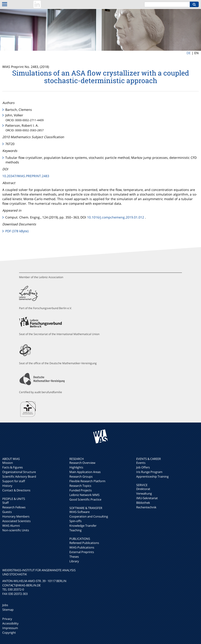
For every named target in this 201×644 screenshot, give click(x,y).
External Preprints (82, 552)
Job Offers (143, 467)
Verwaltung (144, 493)
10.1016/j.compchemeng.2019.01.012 (116, 217)
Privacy (7, 619)
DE (189, 53)
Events (141, 463)
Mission (8, 463)
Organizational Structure (19, 472)
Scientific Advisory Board (19, 476)
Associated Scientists (16, 521)
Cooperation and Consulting (89, 516)
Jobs (5, 605)
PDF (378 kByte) (17, 231)
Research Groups (81, 476)
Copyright (9, 633)
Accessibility (10, 623)
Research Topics (80, 486)
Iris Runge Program (149, 472)
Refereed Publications (84, 543)
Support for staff (14, 481)
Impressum (10, 628)
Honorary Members (16, 516)
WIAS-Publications (82, 547)
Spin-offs (75, 521)
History (7, 486)
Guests (7, 512)
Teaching (75, 530)
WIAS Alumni (11, 526)
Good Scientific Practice (85, 499)
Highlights (76, 467)
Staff (6, 503)
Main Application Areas (85, 472)
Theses (74, 557)
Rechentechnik (146, 507)
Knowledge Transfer (83, 526)
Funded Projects (81, 490)
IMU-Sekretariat (147, 498)
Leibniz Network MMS (84, 495)
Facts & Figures (13, 467)
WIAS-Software (79, 512)
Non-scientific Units (16, 530)
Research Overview (82, 463)
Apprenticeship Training (152, 476)
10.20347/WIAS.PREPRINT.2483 (26, 176)
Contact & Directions (16, 490)
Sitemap (8, 610)
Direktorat (143, 489)
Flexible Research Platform (87, 481)
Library (74, 561)
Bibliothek (143, 503)
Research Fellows (14, 507)
